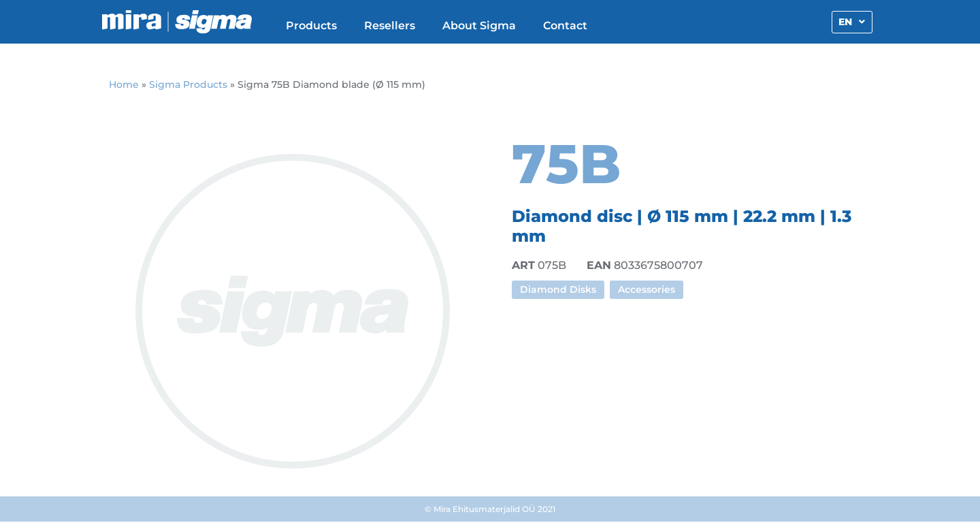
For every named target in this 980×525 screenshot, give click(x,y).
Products (311, 26)
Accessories (647, 289)
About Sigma (479, 26)
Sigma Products (188, 84)
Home (124, 84)
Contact (565, 26)
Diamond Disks (558, 289)
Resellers (390, 26)
